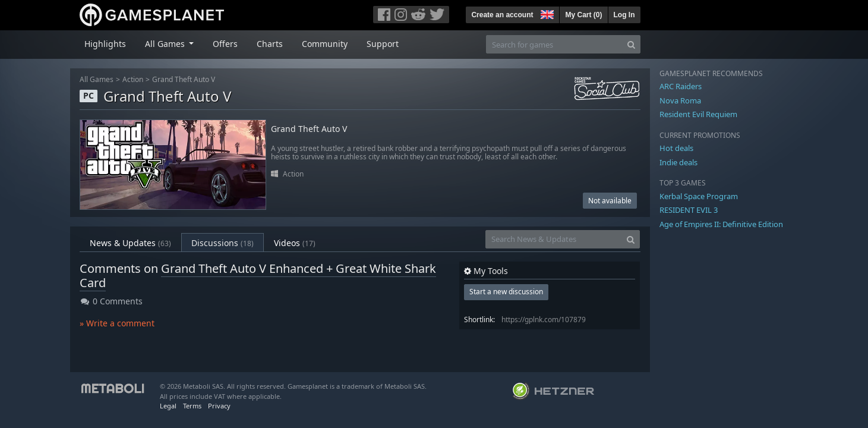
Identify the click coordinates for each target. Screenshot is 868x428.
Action (133, 79)
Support (383, 44)
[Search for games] (554, 44)
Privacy (219, 406)
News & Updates (130, 243)
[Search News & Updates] (554, 239)
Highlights (105, 44)
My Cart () (583, 15)
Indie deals (678, 162)
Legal (168, 406)
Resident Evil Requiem (698, 114)
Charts (270, 44)
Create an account (502, 15)
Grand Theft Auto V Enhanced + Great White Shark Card (258, 276)
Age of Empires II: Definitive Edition (721, 224)
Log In (624, 15)
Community (325, 44)
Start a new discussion (506, 292)
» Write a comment (117, 323)
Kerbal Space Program (699, 196)
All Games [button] (166, 44)
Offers (225, 44)
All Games (97, 79)
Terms (192, 406)
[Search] (631, 44)
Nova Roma (680, 100)
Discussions (222, 243)
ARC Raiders (681, 86)
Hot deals (676, 148)
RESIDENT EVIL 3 (689, 210)
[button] (546, 13)
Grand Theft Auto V (184, 79)
